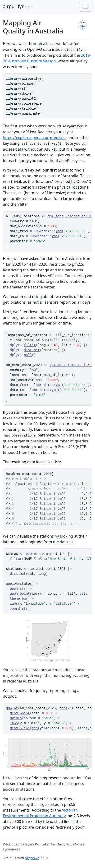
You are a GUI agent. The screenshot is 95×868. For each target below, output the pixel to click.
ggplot (12, 584)
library (13, 79)
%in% (38, 559)
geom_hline (20, 728)
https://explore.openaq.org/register (34, 138)
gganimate (31, 114)
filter (30, 345)
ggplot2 (29, 99)
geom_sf (17, 589)
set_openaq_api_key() (41, 144)
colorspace (32, 104)
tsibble (29, 109)
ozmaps (28, 84)
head (10, 474)
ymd (59, 231)
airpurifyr (13, 6)
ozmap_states (54, 554)
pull (28, 355)
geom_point (20, 594)
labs (14, 604)
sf (24, 89)
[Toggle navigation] (86, 7)
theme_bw (18, 599)
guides (16, 718)
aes (35, 594)
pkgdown (32, 858)
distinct (32, 350)
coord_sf (18, 609)
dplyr (27, 94)
